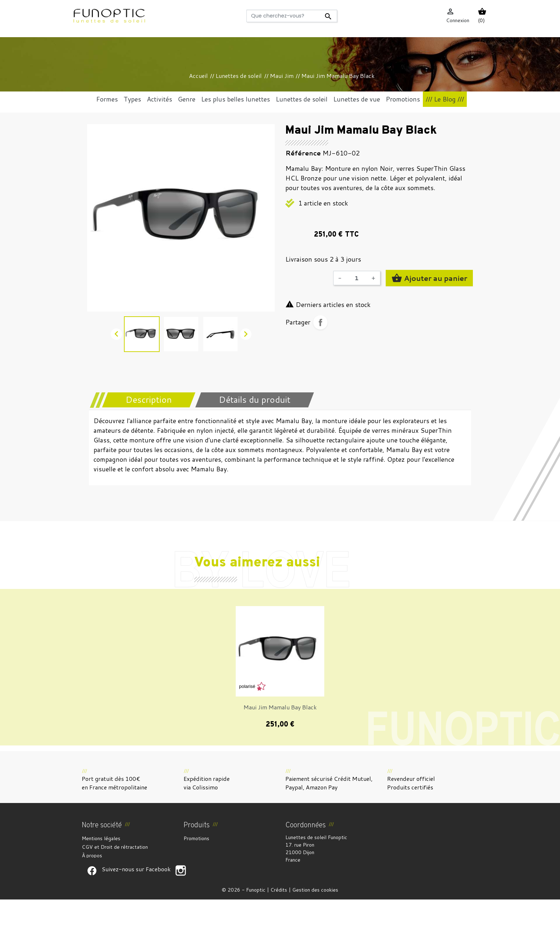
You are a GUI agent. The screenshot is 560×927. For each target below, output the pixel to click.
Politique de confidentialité (112, 873)
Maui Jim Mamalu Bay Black (280, 707)
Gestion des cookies (315, 917)
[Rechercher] (292, 16)
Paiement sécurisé (102, 864)
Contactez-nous (100, 881)
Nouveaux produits (205, 847)
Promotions (196, 838)
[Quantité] (356, 278)
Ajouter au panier (429, 278)
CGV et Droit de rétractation (115, 847)
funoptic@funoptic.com (345, 875)
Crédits (279, 917)
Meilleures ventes (204, 856)
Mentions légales (101, 838)
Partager (320, 322)
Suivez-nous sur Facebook (92, 898)
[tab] (144, 400)
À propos (92, 856)
